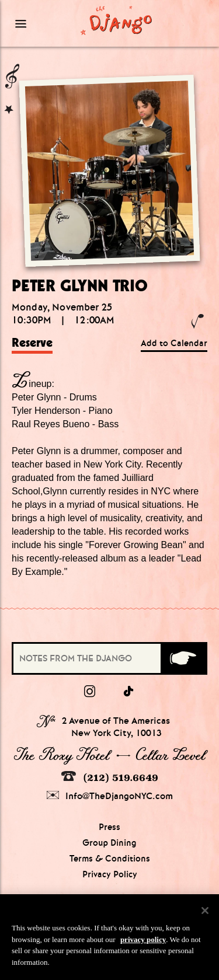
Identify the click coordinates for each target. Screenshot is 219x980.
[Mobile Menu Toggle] (36, 23)
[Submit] (183, 658)
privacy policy (143, 945)
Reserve (32, 343)
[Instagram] (90, 692)
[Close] (205, 917)
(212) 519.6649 (110, 777)
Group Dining (109, 843)
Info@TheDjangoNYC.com (110, 796)
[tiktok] (129, 692)
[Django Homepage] (117, 20)
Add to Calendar (174, 343)
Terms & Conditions (110, 859)
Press (109, 827)
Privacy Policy (110, 874)
